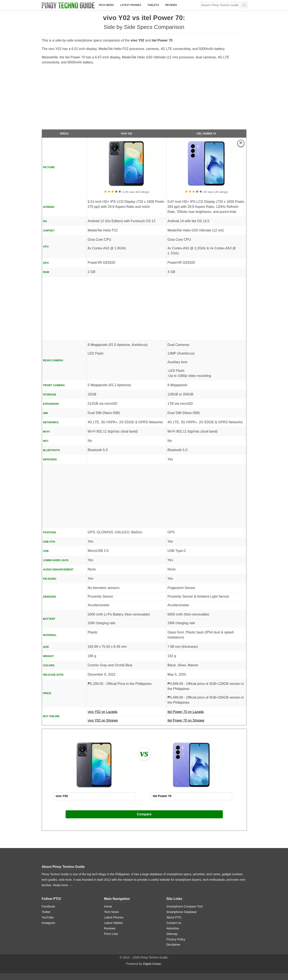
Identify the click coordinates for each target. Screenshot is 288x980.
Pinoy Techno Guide (69, 867)
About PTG (174, 917)
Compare (144, 814)
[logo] (68, 5)
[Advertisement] (144, 99)
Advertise (173, 928)
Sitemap (172, 934)
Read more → (62, 885)
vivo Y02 (126, 134)
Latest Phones (131, 5)
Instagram (49, 923)
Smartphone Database (181, 912)
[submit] (244, 5)
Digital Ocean (152, 964)
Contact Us (174, 923)
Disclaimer (173, 945)
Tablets (153, 5)
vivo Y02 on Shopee (103, 720)
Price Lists (111, 934)
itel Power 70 (206, 134)
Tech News (106, 5)
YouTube (48, 917)
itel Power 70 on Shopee (186, 720)
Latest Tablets (113, 923)
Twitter (46, 912)
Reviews (171, 5)
